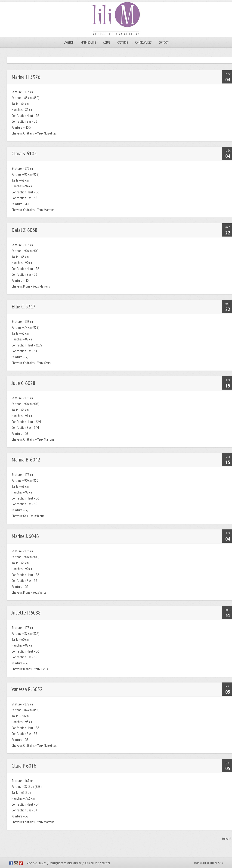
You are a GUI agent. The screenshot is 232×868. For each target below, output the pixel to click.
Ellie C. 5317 (24, 306)
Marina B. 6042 (26, 460)
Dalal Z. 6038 (25, 230)
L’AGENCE (69, 43)
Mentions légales (36, 863)
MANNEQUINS (88, 43)
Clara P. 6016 (24, 766)
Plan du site (92, 863)
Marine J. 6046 (25, 536)
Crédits (106, 863)
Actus (107, 43)
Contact (164, 43)
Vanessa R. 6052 (27, 689)
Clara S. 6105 (24, 153)
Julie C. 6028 (23, 383)
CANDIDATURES (143, 43)
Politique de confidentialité (65, 863)
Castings (123, 43)
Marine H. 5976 (26, 77)
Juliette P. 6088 (26, 613)
